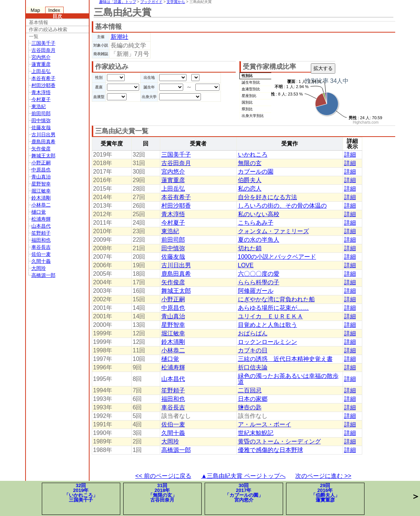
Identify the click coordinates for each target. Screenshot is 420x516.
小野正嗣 (41, 163)
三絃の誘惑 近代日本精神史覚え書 (285, 359)
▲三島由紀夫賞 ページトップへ (243, 476)
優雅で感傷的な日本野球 (271, 450)
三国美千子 (43, 43)
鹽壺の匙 (250, 407)
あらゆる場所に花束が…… (273, 308)
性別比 (247, 76)
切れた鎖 (250, 248)
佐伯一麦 (41, 254)
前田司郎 (41, 113)
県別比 (247, 109)
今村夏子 (41, 99)
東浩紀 (39, 106)
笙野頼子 (41, 233)
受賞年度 (112, 144)
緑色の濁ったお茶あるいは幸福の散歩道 (288, 379)
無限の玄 (250, 163)
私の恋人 (250, 189)
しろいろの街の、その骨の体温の (282, 206)
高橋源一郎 (43, 275)
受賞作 (290, 144)
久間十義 (41, 261)
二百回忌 (250, 390)
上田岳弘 (41, 71)
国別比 (247, 102)
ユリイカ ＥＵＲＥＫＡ (271, 316)
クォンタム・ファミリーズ (273, 231)
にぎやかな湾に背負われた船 (276, 299)
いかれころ (253, 155)
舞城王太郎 (43, 156)
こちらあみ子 (256, 223)
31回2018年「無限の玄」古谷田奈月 (162, 493)
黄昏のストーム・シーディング (279, 441)
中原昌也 (41, 170)
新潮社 (120, 37)
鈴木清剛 (41, 198)
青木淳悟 (41, 92)
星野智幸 (41, 184)
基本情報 (38, 22)
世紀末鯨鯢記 (256, 433)
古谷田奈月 (43, 50)
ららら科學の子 (259, 282)
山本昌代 (41, 226)
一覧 (34, 36)
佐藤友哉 (41, 128)
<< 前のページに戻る (163, 476)
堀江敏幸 (41, 191)
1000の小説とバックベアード (277, 257)
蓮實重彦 (41, 64)
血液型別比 (251, 89)
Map (35, 10)
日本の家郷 (253, 399)
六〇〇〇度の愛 (259, 274)
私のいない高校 (259, 214)
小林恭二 (41, 205)
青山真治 (41, 177)
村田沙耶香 (43, 85)
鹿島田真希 (43, 142)
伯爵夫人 (250, 180)
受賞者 (198, 144)
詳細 (350, 155)
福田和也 (41, 240)
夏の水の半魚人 (259, 240)
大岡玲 (39, 268)
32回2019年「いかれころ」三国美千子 (81, 493)
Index (54, 10)
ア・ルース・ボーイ (265, 424)
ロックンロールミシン (268, 342)
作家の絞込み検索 (48, 29)
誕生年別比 (251, 82)
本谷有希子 (43, 78)
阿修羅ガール (256, 291)
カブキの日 (253, 350)
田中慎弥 (41, 120)
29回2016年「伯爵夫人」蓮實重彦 (325, 493)
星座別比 (249, 96)
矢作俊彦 (41, 149)
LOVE (246, 265)
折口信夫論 (253, 367)
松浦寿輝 (41, 219)
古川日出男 (43, 135)
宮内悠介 (41, 57)
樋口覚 (39, 212)
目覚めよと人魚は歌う (268, 325)
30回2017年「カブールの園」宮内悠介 (244, 493)
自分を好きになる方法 (268, 197)
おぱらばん (253, 333)
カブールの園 (256, 172)
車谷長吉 (41, 247)
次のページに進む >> (323, 476)
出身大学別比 (253, 116)
